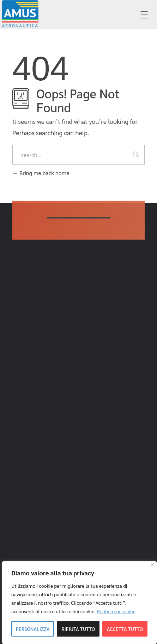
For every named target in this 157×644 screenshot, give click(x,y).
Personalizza (33, 629)
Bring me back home (41, 173)
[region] (79, 603)
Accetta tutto (125, 629)
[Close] (152, 565)
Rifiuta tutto (78, 629)
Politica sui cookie (116, 611)
